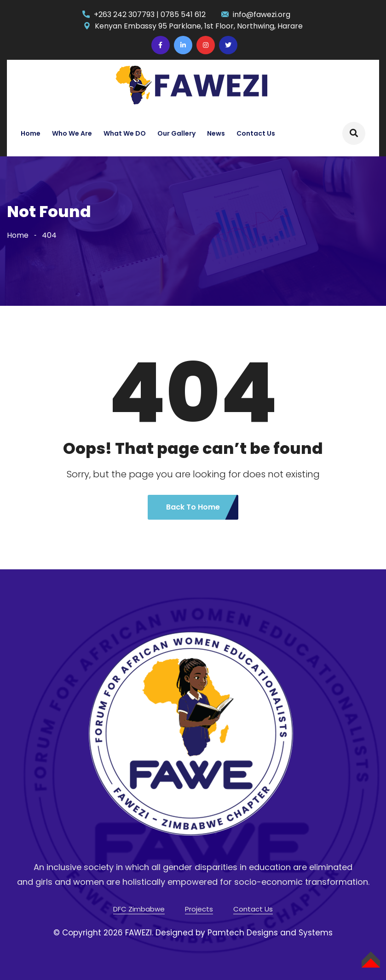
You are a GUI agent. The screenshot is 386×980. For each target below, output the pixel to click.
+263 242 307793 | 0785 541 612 (150, 14)
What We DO (125, 133)
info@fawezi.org (262, 14)
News (216, 133)
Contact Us (256, 133)
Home (31, 133)
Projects (199, 909)
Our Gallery (176, 133)
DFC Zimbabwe (139, 909)
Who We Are (72, 133)
